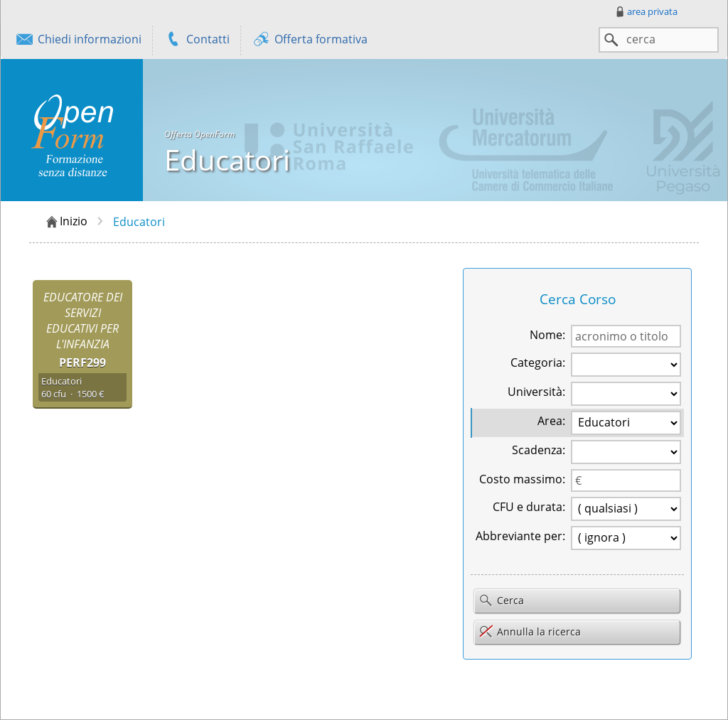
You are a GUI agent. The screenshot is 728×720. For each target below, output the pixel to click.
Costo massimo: (522, 479)
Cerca (501, 601)
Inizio (66, 222)
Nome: (547, 335)
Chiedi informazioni (78, 41)
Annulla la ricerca (530, 632)
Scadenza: (539, 450)
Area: (551, 421)
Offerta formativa (310, 41)
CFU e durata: (529, 507)
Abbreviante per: (520, 536)
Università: (536, 392)
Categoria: (538, 362)
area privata (646, 11)
